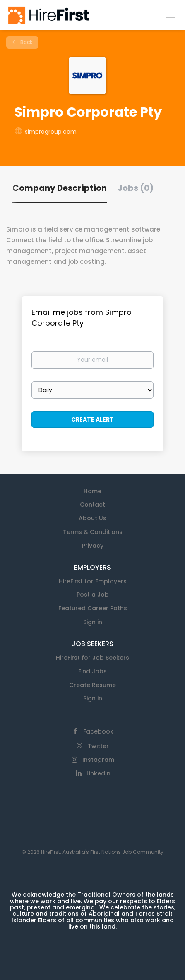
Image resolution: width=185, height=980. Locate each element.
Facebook (98, 731)
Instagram (98, 760)
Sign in (93, 622)
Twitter (98, 746)
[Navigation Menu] (171, 15)
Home (92, 491)
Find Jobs (92, 671)
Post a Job (93, 595)
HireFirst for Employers (93, 581)
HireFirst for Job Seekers (92, 658)
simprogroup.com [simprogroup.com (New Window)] (51, 132)
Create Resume (92, 685)
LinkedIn (99, 773)
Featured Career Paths (93, 608)
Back (26, 42)
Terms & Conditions (93, 532)
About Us (92, 518)
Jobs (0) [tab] (136, 188)
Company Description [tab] (60, 188)
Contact (92, 505)
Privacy (93, 546)
